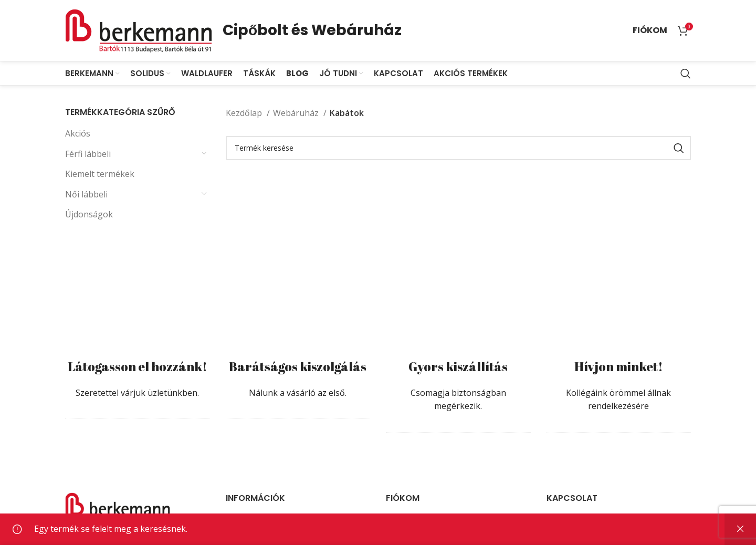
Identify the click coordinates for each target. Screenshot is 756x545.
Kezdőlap (245, 113)
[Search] (686, 74)
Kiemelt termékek (100, 174)
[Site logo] (139, 29)
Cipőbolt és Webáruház (312, 30)
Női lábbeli (86, 194)
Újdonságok (89, 214)
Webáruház (297, 113)
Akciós (78, 133)
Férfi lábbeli (88, 154)
